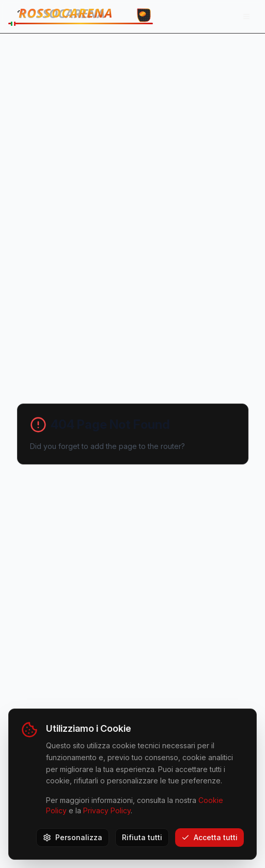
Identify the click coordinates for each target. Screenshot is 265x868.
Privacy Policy (107, 810)
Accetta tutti (209, 837)
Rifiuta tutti (142, 837)
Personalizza (73, 837)
